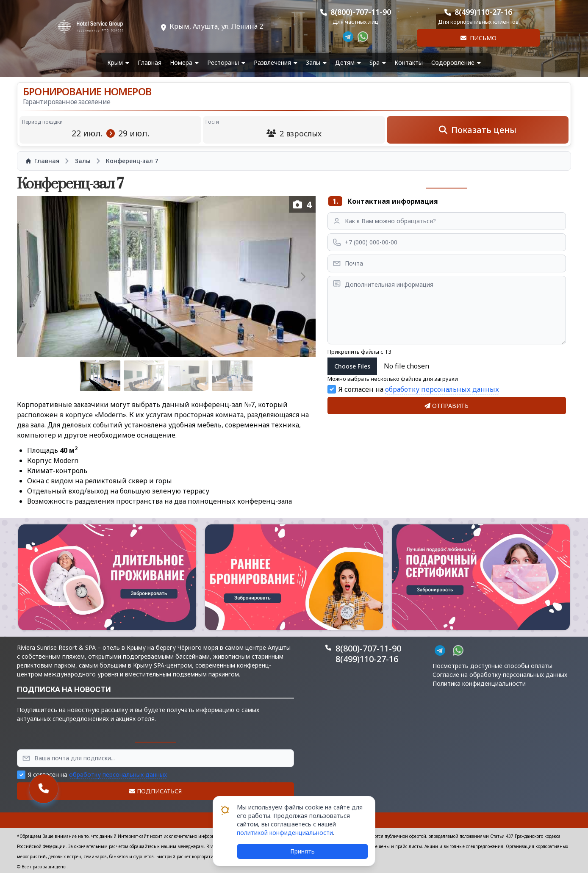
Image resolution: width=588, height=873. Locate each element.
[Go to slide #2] (144, 376)
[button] (107, 577)
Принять (302, 851)
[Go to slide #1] (100, 376)
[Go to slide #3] (189, 376)
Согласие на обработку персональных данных (500, 675)
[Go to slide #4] (233, 376)
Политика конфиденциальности (479, 683)
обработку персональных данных (442, 389)
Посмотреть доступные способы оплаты (492, 666)
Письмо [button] (478, 38)
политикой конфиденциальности (285, 833)
